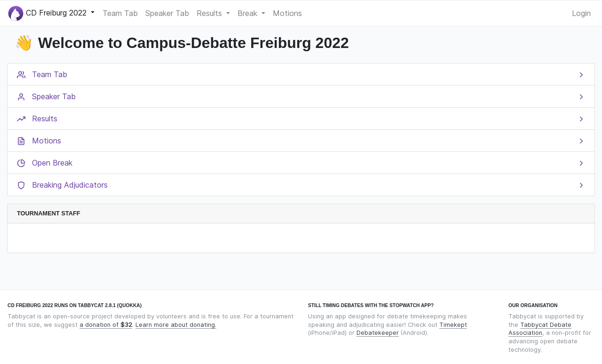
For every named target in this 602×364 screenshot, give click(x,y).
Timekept (453, 325)
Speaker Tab (167, 13)
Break (249, 13)
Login (581, 13)
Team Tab (120, 13)
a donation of (106, 325)
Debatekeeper (378, 333)
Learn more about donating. (176, 325)
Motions (287, 13)
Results (210, 13)
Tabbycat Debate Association (540, 329)
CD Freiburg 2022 (48, 13)
